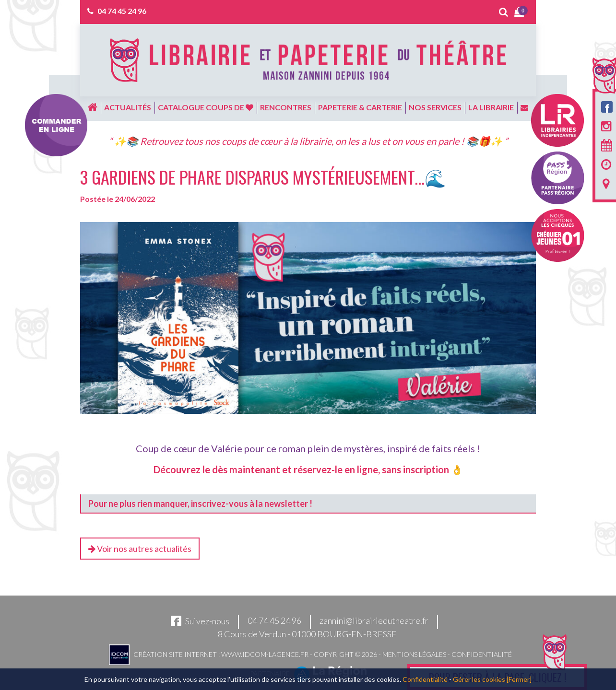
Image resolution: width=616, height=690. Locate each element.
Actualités (128, 107)
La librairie (491, 107)
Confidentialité (482, 654)
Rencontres (286, 107)
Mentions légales (414, 654)
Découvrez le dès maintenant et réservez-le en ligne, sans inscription (301, 469)
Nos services (435, 107)
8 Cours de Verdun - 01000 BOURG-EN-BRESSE (307, 634)
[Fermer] (519, 679)
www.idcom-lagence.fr (265, 654)
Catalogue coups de (206, 107)
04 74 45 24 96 (122, 11)
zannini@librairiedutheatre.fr (374, 621)
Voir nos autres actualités (140, 549)
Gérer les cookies (479, 679)
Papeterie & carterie (360, 107)
